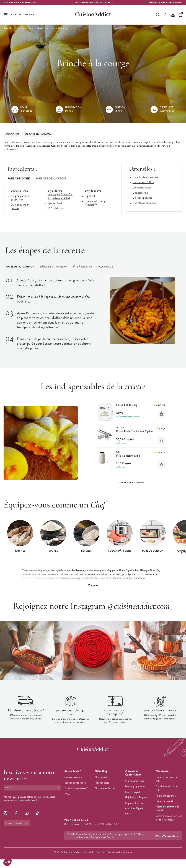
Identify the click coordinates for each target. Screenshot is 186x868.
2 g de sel (90, 196)
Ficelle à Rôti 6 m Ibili (128, 456)
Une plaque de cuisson (145, 203)
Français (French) (17, 823)
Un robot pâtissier (142, 198)
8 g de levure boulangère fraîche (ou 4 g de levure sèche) (60, 195)
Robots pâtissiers (120, 551)
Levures (86, 551)
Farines (20, 551)
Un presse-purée (142, 188)
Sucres (53, 551)
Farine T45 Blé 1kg (127, 405)
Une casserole (140, 193)
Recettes (19, 28)
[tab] (19, 179)
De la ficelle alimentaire (146, 177)
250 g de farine (19, 191)
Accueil (7, 28)
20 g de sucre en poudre (20, 207)
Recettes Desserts (37, 28)
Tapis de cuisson (153, 551)
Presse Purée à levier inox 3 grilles (135, 432)
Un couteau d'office (143, 183)
